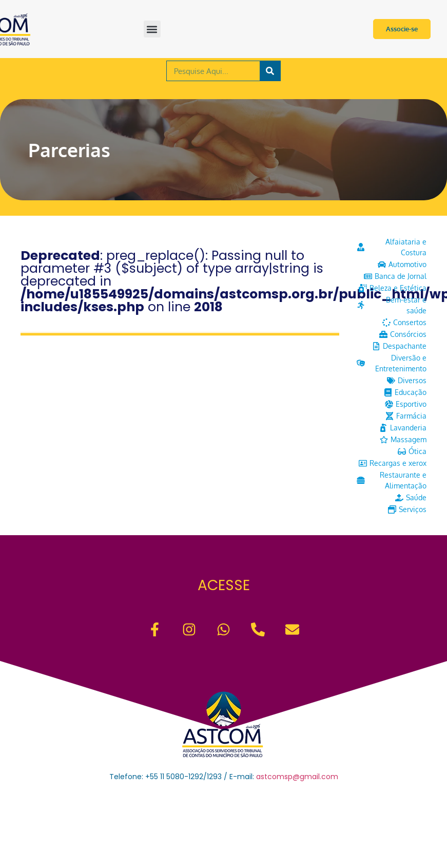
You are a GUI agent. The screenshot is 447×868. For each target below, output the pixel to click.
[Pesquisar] (270, 71)
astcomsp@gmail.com (297, 777)
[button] (152, 29)
